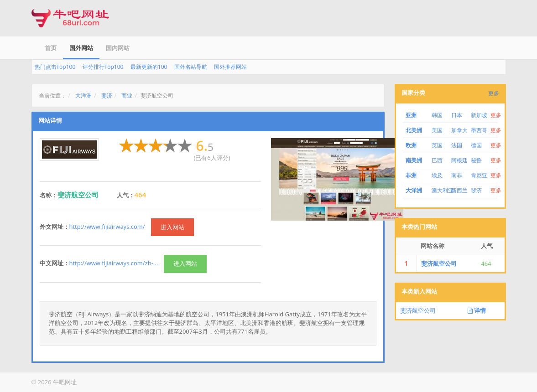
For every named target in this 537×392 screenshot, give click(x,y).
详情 (477, 310)
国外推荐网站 (230, 67)
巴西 (437, 160)
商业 (127, 95)
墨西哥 (479, 130)
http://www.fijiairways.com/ (107, 227)
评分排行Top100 (103, 67)
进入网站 (172, 227)
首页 (51, 48)
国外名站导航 (191, 67)
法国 (457, 145)
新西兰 (459, 190)
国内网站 (118, 48)
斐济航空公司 (439, 263)
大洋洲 (83, 95)
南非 (457, 175)
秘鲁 (476, 160)
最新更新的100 (149, 67)
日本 (457, 115)
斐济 (107, 95)
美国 (437, 130)
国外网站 (81, 48)
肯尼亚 (479, 175)
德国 (476, 145)
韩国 (437, 115)
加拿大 (459, 130)
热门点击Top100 (55, 67)
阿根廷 (459, 160)
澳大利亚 (443, 190)
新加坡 (479, 115)
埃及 (437, 175)
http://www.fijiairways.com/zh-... (114, 263)
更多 (494, 93)
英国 (437, 145)
